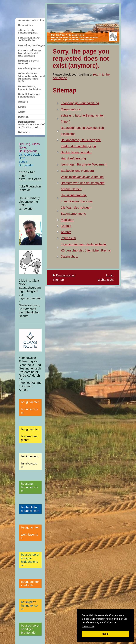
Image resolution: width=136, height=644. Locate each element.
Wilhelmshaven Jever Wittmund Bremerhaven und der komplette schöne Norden (83, 183)
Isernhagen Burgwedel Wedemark (84, 164)
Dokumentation (71, 109)
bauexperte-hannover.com (29, 605)
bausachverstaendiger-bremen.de (30, 629)
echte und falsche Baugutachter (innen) (82, 119)
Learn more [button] (88, 626)
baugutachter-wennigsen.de (30, 533)
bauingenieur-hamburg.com (30, 462)
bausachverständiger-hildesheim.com (30, 560)
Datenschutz (69, 256)
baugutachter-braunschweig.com (30, 434)
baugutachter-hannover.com (30, 407)
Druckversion (64, 275)
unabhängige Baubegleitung (80, 103)
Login (110, 275)
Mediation (67, 220)
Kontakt (66, 226)
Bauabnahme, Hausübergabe (81, 140)
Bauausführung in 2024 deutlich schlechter (82, 131)
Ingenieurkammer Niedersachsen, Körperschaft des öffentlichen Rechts (86, 247)
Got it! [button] (105, 634)
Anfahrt (66, 232)
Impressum (68, 238)
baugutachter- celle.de (30, 583)
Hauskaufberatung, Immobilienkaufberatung (77, 198)
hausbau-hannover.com (29, 487)
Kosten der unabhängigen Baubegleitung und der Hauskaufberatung (78, 152)
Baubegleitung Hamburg (77, 171)
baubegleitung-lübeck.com (30, 509)
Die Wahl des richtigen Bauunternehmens (76, 211)
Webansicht (106, 280)
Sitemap (58, 280)
